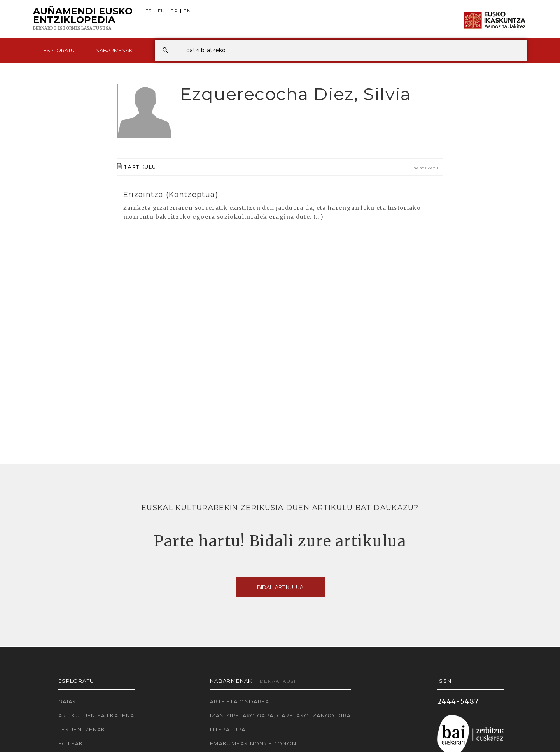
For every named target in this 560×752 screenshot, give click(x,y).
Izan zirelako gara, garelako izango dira (280, 715)
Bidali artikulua (280, 587)
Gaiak (67, 701)
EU (162, 11)
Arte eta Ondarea (240, 701)
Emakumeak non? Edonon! (254, 743)
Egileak (71, 743)
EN (187, 11)
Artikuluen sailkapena (96, 715)
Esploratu (59, 50)
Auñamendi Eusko (83, 19)
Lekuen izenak (82, 729)
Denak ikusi (278, 681)
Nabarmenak (114, 50)
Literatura (228, 729)
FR (174, 11)
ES (149, 11)
